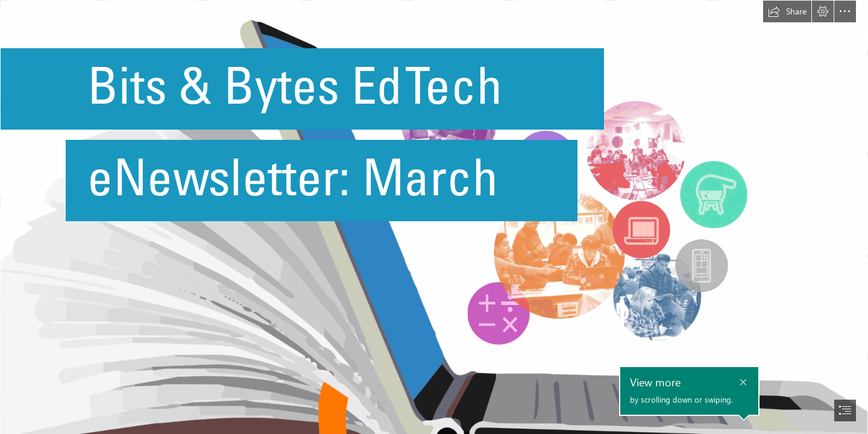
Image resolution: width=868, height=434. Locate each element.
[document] (434, 217)
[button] (787, 11)
